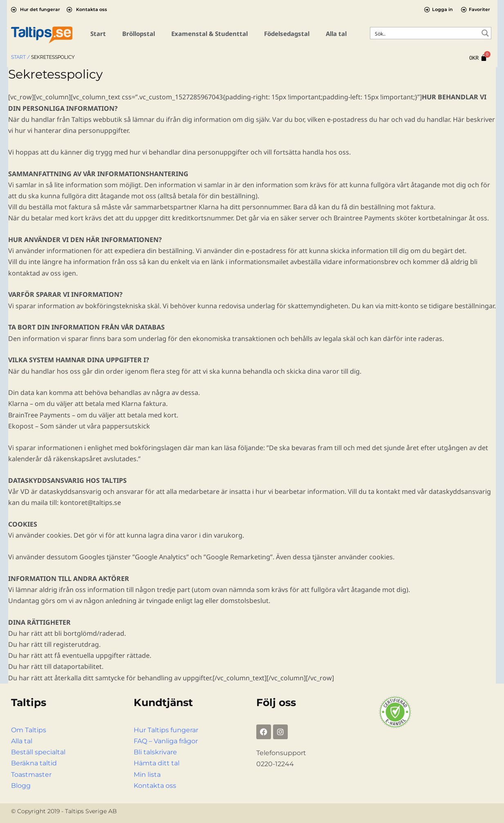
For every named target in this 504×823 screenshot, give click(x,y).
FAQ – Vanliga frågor (166, 741)
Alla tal (336, 34)
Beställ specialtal (38, 752)
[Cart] (478, 58)
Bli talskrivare (155, 752)
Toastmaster (31, 775)
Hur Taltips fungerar (166, 730)
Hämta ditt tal (157, 763)
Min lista (147, 775)
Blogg (21, 786)
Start (98, 34)
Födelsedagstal (287, 34)
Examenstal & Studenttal (209, 34)
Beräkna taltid (34, 763)
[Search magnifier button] (485, 33)
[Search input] (425, 33)
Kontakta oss (155, 786)
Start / (20, 57)
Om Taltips (29, 730)
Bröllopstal (139, 34)
